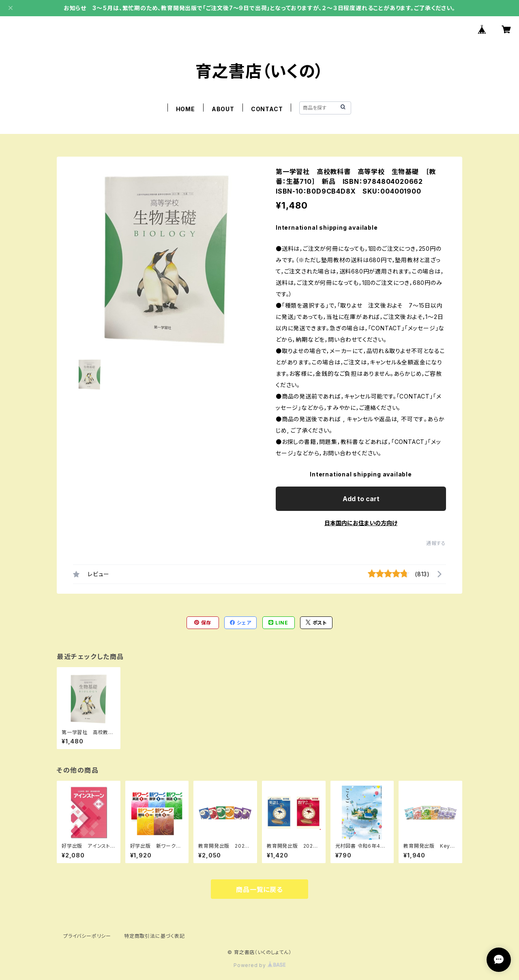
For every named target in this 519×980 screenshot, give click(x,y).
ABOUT (223, 109)
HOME (186, 109)
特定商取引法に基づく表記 (154, 936)
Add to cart (361, 499)
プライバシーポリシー (87, 936)
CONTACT (267, 109)
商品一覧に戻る (259, 890)
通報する (436, 543)
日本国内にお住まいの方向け (361, 523)
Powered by (259, 965)
